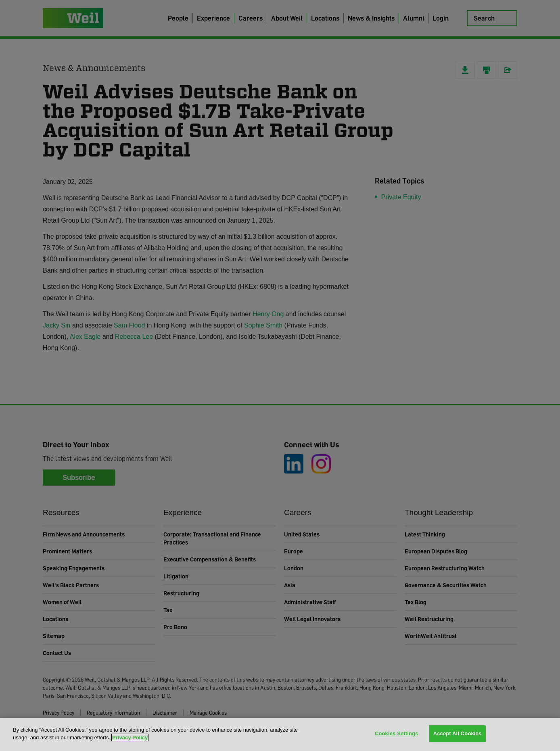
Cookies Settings (397, 734)
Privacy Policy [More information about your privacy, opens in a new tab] (130, 737)
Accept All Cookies (458, 734)
